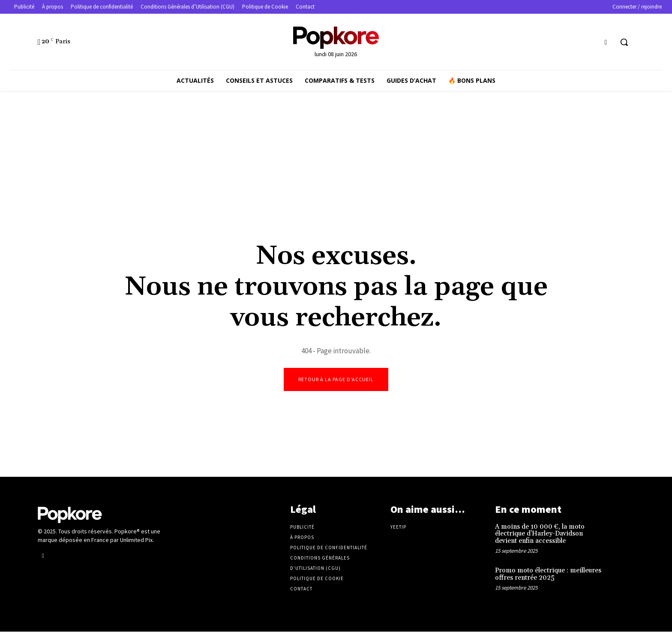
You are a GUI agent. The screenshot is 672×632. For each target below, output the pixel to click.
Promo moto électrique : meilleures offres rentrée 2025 (548, 575)
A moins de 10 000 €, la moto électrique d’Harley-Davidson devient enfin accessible (540, 534)
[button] (624, 42)
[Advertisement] (336, 164)
